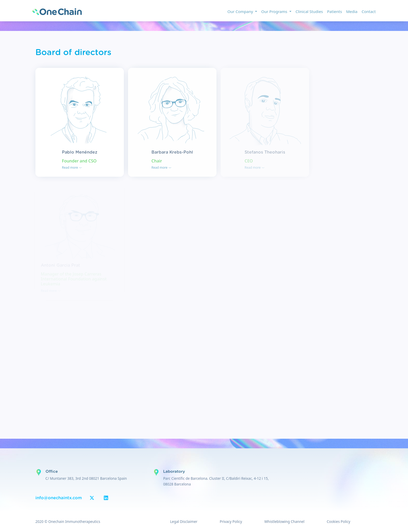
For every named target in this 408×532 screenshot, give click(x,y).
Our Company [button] (241, 12)
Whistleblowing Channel (284, 521)
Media (352, 12)
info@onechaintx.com (59, 498)
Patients (334, 12)
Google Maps (39, 472)
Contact (369, 12)
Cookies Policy (339, 521)
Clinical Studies (309, 12)
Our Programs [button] (275, 12)
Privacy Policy (231, 521)
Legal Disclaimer (184, 521)
